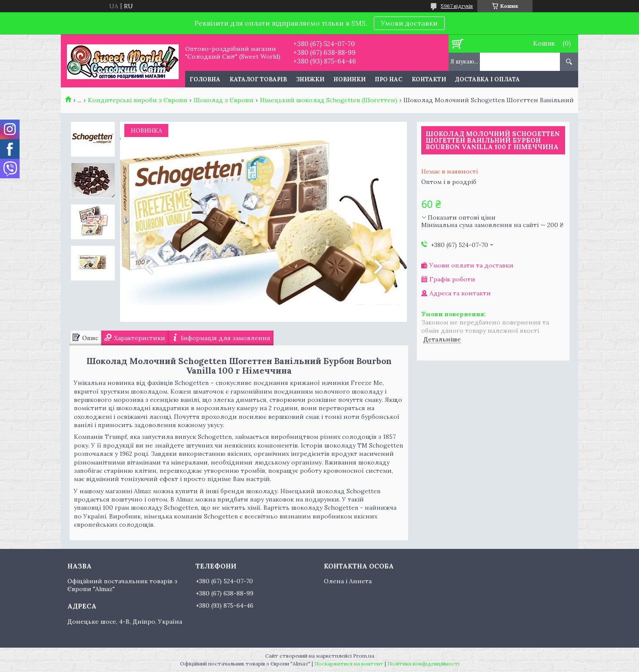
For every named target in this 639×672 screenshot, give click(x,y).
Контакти (429, 79)
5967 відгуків (457, 6)
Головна (205, 79)
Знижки (310, 79)
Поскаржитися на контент (349, 664)
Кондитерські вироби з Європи (138, 100)
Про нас (389, 79)
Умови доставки (409, 23)
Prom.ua (364, 656)
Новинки (349, 79)
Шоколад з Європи (223, 100)
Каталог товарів (258, 79)
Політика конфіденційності (423, 664)
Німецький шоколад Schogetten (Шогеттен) (329, 100)
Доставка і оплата (488, 79)
